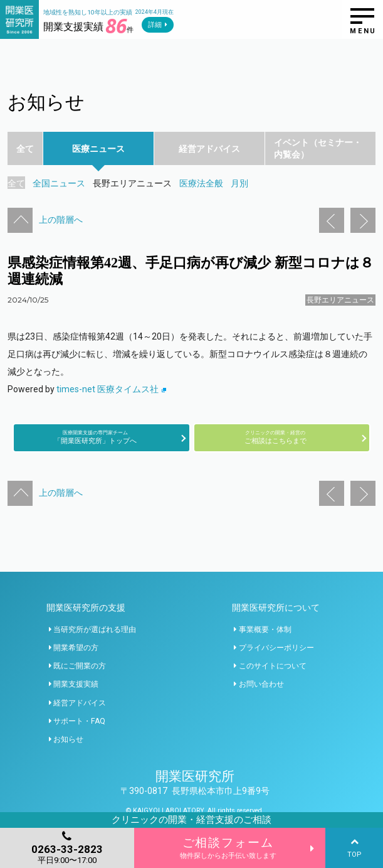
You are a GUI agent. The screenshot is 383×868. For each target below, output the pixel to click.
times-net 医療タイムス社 (112, 389)
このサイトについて (273, 666)
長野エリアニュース (340, 300)
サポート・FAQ (79, 721)
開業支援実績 (76, 684)
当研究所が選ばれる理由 (95, 630)
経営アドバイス (80, 703)
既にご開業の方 (80, 666)
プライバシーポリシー (276, 648)
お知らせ (68, 739)
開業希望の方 (76, 648)
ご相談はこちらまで (276, 437)
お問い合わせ (261, 684)
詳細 (155, 25)
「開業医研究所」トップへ (95, 437)
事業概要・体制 (265, 630)
